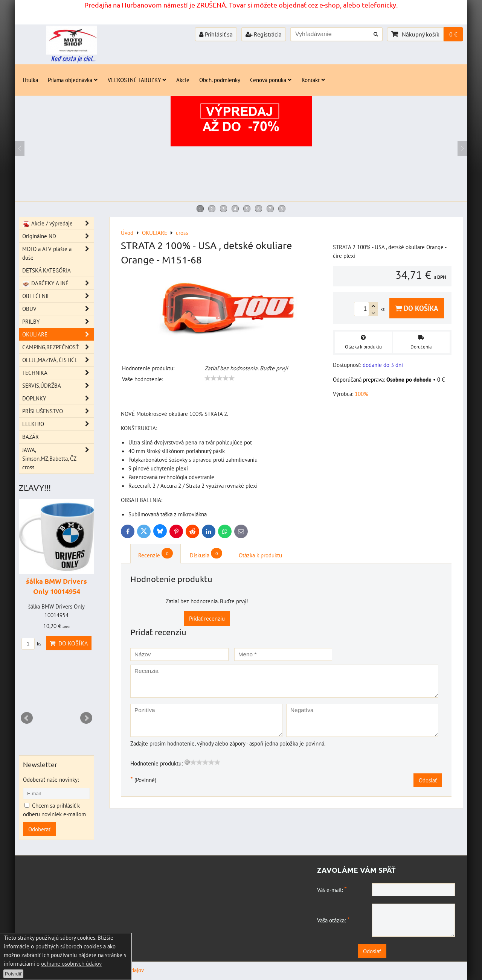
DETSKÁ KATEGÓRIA (47, 270)
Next (86, 718)
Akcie (183, 80)
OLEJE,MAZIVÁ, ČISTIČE (58, 360)
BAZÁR (31, 437)
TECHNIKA (58, 373)
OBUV (58, 309)
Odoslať (428, 780)
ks (31, 644)
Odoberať (39, 829)
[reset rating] (187, 762)
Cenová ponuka (271, 80)
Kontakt (313, 80)
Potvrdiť (13, 974)
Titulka (30, 80)
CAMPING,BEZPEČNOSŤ (58, 347)
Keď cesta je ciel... (73, 58)
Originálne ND (58, 236)
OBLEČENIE (58, 296)
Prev (27, 718)
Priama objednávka (73, 80)
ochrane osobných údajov (71, 963)
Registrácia (264, 34)
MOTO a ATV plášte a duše (58, 253)
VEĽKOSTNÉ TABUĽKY (137, 80)
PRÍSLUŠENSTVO (58, 411)
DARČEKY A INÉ (58, 283)
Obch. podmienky (220, 80)
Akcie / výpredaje (58, 223)
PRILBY (58, 322)
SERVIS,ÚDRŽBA (58, 386)
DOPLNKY (58, 398)
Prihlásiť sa (216, 34)
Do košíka (417, 308)
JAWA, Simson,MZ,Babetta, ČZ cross (58, 459)
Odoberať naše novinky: (51, 779)
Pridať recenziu (207, 618)
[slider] (220, 378)
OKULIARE (58, 334)
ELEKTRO (58, 424)
